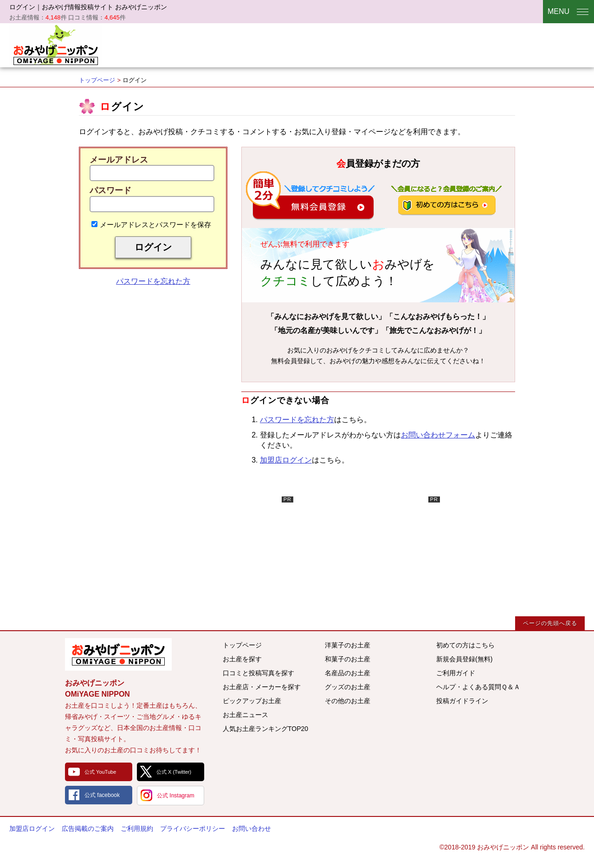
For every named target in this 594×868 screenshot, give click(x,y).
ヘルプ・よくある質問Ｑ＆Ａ (478, 687)
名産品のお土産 (348, 673)
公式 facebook (102, 795)
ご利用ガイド (456, 673)
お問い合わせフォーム (438, 435)
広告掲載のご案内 (88, 829)
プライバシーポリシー (193, 829)
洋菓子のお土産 (348, 645)
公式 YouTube (100, 772)
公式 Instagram (176, 796)
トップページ (97, 80)
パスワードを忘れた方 (153, 281)
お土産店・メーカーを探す (262, 687)
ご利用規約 (137, 829)
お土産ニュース (245, 715)
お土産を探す (242, 659)
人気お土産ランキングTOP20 (265, 729)
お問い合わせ (252, 829)
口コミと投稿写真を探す (258, 673)
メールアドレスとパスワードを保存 (151, 225)
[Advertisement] (224, 555)
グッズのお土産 (348, 687)
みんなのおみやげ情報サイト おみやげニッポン (118, 654)
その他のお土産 (348, 701)
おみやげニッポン (56, 44)
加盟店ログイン (286, 460)
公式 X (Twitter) (174, 772)
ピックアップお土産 (252, 701)
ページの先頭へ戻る (550, 623)
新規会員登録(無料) (464, 659)
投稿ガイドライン (462, 701)
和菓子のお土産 (348, 659)
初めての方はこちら (465, 645)
